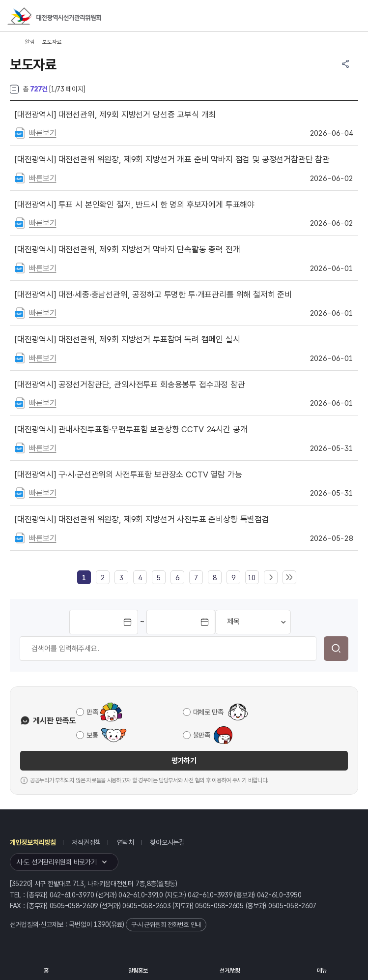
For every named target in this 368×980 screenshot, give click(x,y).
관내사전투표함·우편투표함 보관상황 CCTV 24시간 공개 (131, 429)
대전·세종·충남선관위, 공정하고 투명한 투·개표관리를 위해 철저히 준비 (153, 295)
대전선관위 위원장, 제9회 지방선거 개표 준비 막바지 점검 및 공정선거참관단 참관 (172, 159)
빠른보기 (42, 133)
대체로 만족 (208, 712)
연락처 (126, 842)
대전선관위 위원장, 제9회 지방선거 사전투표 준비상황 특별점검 (142, 519)
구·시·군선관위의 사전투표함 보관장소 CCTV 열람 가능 (128, 475)
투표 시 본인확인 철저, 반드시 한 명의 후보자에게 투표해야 (135, 205)
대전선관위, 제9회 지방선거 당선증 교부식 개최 (115, 115)
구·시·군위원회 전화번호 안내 (166, 925)
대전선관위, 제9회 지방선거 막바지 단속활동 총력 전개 (127, 249)
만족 (92, 712)
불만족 (202, 735)
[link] (84, 578)
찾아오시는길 (167, 842)
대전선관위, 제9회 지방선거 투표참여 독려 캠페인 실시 (127, 339)
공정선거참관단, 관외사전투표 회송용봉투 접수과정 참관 (130, 385)
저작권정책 (86, 842)
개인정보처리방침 (33, 842)
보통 (92, 735)
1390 (101, 924)
